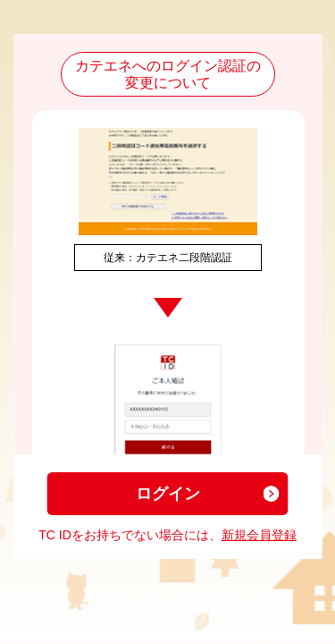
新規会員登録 (259, 535)
